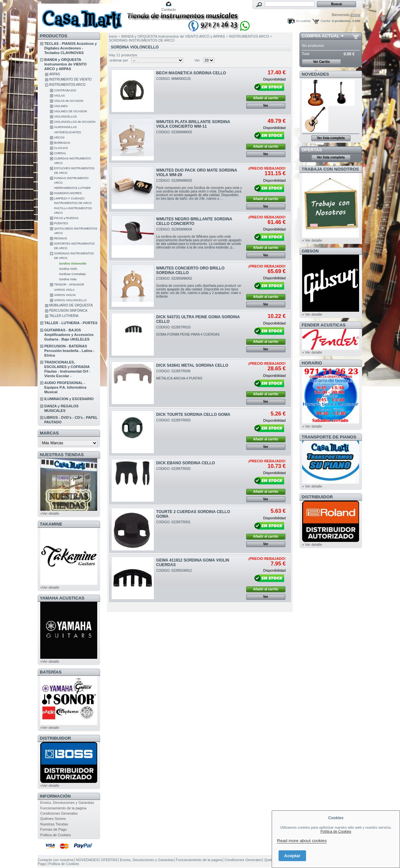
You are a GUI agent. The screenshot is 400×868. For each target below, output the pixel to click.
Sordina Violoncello (73, 264)
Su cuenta (303, 21)
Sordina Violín (68, 269)
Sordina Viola (68, 279)
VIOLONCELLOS (65, 117)
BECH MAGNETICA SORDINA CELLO (191, 73)
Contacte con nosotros (56, 860)
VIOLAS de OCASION (69, 101)
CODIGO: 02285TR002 (173, 469)
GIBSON (310, 251)
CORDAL (60, 153)
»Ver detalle (50, 513)
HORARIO (312, 363)
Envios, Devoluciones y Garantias (67, 803)
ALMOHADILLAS (65, 127)
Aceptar (292, 856)
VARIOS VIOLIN (65, 295)
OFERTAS (312, 150)
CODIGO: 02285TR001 (173, 522)
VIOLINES (61, 106)
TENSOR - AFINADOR (69, 285)
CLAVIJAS (61, 148)
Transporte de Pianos (329, 437)
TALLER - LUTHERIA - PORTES (71, 323)
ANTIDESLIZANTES (67, 132)
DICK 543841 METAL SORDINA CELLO (192, 365)
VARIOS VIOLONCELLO (70, 300)
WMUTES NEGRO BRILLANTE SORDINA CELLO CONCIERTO (194, 221)
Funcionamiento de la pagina (63, 808)
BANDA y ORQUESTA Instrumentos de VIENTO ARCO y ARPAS (65, 64)
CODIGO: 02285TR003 (173, 420)
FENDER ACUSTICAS (324, 325)
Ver (197, 60)
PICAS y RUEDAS (66, 218)
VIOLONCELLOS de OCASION (75, 122)
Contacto (169, 9)
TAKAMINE (51, 524)
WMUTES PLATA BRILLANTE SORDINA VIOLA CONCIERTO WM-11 (193, 124)
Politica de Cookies (56, 835)
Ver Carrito (321, 62)
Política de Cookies (336, 831)
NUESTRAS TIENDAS (62, 455)
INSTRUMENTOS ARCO (67, 85)
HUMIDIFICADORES (68, 193)
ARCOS (59, 138)
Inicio (113, 36)
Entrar (355, 15)
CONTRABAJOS (65, 90)
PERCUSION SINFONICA (68, 311)
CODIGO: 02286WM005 (174, 132)
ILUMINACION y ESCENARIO (69, 399)
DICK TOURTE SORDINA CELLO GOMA (193, 415)
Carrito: (326, 21)
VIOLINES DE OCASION (71, 111)
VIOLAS (59, 96)
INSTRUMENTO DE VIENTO (70, 79)
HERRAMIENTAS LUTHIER (72, 188)
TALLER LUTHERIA (64, 316)
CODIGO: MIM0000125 (173, 79)
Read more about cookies (302, 841)
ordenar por (119, 60)
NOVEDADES (316, 74)
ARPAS (55, 74)
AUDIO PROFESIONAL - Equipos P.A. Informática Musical (65, 387)
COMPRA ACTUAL (321, 36)
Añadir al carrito (266, 98)
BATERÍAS (51, 672)
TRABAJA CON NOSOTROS (330, 169)
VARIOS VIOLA (64, 290)
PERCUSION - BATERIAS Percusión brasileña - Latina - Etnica (69, 351)
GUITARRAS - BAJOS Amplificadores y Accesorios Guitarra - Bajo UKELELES (69, 335)
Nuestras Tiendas (54, 824)
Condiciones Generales (59, 813)
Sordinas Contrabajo (72, 274)
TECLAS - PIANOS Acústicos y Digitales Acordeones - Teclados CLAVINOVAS (70, 48)
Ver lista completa (331, 138)
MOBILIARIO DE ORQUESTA (71, 305)
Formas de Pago (54, 829)
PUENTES (61, 223)
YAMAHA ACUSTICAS (62, 598)
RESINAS (61, 238)
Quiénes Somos (53, 819)
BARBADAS (62, 143)
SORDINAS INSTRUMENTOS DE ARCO (142, 40)
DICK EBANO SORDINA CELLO (186, 463)
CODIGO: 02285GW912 (174, 571)
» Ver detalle (312, 240)
